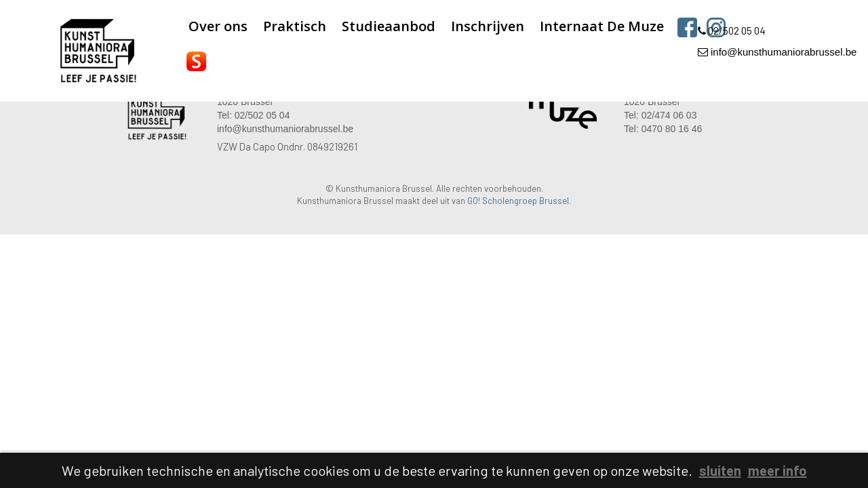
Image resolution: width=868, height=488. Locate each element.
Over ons (218, 26)
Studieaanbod (389, 26)
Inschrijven (488, 26)
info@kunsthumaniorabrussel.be (777, 52)
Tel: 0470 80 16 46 (663, 129)
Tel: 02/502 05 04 (253, 115)
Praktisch (295, 26)
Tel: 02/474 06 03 (660, 115)
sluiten (720, 470)
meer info (777, 470)
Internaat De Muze (602, 26)
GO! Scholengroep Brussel (518, 201)
